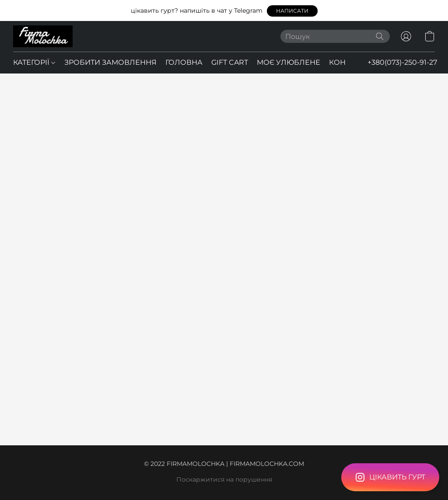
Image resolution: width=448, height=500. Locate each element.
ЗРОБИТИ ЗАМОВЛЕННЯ (110, 62)
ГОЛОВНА (184, 62)
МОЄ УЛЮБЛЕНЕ (289, 62)
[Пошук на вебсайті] (380, 36)
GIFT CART (230, 62)
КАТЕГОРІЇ (34, 62)
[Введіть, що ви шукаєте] (335, 36)
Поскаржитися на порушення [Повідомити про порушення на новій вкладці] (224, 479)
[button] (292, 11)
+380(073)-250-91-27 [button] (402, 62)
